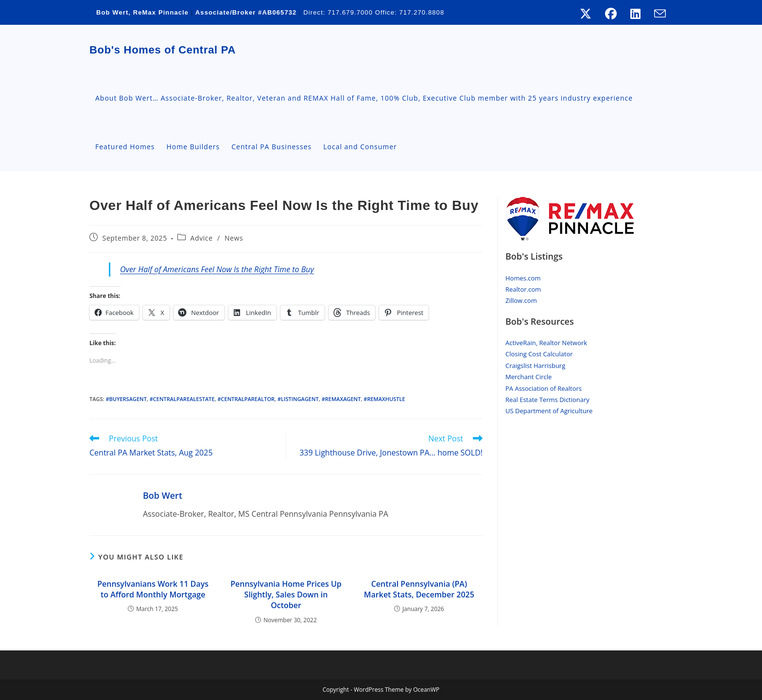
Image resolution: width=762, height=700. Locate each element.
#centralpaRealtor (246, 399)
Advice (202, 238)
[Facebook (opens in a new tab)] (611, 14)
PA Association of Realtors (544, 388)
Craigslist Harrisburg (535, 366)
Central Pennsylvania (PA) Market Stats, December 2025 (419, 589)
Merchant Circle (528, 377)
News (234, 238)
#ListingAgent (298, 399)
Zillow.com (521, 300)
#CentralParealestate (182, 399)
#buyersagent (126, 399)
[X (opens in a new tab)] (586, 14)
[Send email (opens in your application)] (657, 14)
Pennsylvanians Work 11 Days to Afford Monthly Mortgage (153, 589)
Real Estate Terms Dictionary (547, 400)
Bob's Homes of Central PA (163, 50)
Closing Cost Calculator (539, 354)
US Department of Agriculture (549, 411)
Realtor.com (523, 289)
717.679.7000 (350, 12)
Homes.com (523, 278)
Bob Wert (163, 495)
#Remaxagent (341, 399)
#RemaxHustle (384, 399)
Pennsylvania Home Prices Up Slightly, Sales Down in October (286, 595)
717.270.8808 (422, 12)
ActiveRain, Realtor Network (546, 343)
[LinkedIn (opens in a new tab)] (635, 14)
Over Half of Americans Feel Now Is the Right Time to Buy (217, 269)
